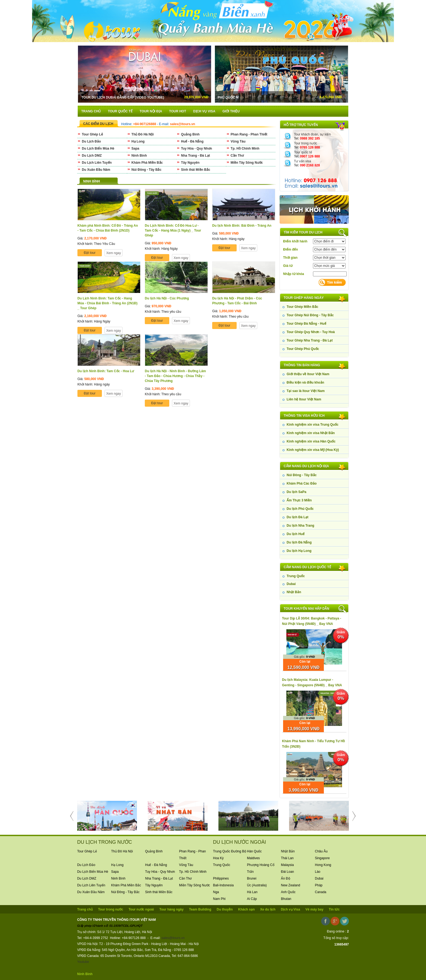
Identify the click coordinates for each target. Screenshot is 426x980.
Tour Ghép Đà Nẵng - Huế (306, 324)
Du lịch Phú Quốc (300, 509)
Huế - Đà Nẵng (190, 141)
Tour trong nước (306, 143)
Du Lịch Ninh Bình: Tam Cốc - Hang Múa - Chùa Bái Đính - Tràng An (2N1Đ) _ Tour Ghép (107, 303)
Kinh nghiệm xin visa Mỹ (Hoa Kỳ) (313, 450)
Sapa (133, 148)
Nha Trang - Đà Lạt (193, 156)
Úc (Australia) (257, 885)
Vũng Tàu (236, 141)
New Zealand (291, 885)
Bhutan (286, 899)
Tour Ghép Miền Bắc (302, 307)
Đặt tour (90, 253)
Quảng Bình (188, 134)
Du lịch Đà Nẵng (299, 542)
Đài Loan (287, 872)
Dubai (291, 584)
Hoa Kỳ (218, 858)
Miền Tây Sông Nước (245, 163)
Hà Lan (252, 892)
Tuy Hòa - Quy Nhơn (194, 148)
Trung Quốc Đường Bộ (230, 851)
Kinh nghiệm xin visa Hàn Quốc (311, 441)
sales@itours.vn (173, 938)
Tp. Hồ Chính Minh (243, 148)
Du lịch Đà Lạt (297, 517)
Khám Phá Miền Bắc (145, 163)
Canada (321, 892)
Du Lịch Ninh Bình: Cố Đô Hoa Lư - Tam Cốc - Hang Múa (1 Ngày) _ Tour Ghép (173, 230)
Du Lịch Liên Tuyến (94, 163)
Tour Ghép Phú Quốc (303, 349)
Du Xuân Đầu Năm (94, 170)
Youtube (83, 962)
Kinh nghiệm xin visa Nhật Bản (311, 433)
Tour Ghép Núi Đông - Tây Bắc (310, 315)
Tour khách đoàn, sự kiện (312, 134)
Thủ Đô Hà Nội (140, 134)
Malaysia (287, 865)
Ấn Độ (286, 878)
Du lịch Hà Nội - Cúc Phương (167, 298)
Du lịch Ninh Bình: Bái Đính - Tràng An (242, 226)
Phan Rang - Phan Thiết (247, 134)
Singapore (322, 858)
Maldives (253, 858)
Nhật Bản (294, 592)
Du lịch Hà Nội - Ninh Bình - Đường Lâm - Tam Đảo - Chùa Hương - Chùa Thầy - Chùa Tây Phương (175, 376)
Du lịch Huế (296, 534)
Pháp (319, 885)
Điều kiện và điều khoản (305, 382)
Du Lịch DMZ (89, 156)
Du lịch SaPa (296, 492)
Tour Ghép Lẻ (90, 134)
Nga (216, 892)
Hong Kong (323, 865)
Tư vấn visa (303, 161)
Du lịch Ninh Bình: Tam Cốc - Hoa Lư (106, 371)
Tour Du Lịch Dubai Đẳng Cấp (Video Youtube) (123, 97)
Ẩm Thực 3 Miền (299, 500)
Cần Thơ (235, 156)
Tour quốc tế (303, 152)
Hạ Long (136, 141)
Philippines (221, 878)
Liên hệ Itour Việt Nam (304, 399)
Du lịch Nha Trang (300, 526)
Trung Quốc (296, 576)
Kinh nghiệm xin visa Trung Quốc (313, 425)
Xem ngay (114, 253)
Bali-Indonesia (223, 885)
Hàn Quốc (254, 851)
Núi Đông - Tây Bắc (302, 475)
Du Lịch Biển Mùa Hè (96, 148)
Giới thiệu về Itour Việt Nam (308, 374)
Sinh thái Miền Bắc (193, 170)
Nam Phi (219, 899)
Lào (318, 872)
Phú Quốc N (250, 97)
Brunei (252, 878)
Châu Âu (321, 851)
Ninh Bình (137, 156)
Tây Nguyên (188, 163)
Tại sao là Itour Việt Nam (306, 391)
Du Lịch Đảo (89, 141)
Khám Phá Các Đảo (302, 483)
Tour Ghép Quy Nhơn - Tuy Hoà (311, 332)
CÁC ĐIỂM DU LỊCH (98, 124)
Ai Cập (252, 899)
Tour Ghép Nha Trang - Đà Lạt (310, 340)
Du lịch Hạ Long (299, 551)
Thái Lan (287, 858)
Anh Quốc (288, 892)
